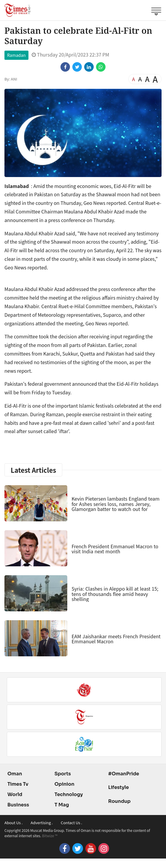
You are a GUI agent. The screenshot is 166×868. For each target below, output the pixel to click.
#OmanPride (124, 774)
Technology (69, 794)
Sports (63, 774)
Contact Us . (71, 823)
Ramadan (16, 55)
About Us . (13, 823)
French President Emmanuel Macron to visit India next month (115, 549)
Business (18, 805)
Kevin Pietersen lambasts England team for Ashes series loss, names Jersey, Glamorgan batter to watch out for (115, 504)
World (15, 794)
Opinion (64, 784)
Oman (15, 774)
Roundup (119, 801)
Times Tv (18, 784)
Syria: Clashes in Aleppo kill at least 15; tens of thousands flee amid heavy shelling (115, 594)
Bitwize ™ (50, 836)
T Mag (62, 805)
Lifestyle (119, 787)
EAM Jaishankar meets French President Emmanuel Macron (116, 639)
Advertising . (42, 823)
